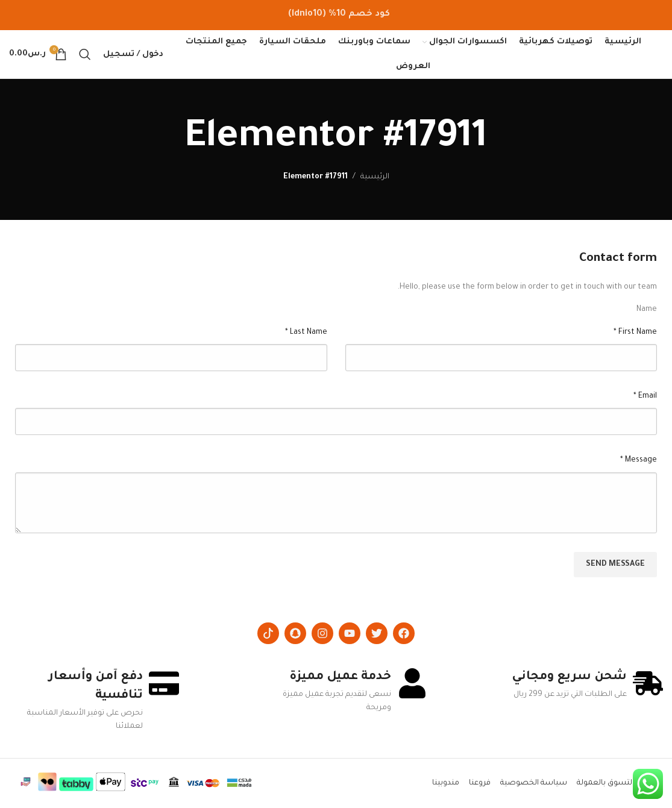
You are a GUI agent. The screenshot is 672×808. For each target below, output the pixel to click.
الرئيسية (375, 177)
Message (639, 460)
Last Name (306, 333)
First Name (635, 333)
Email (645, 396)
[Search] (85, 54)
